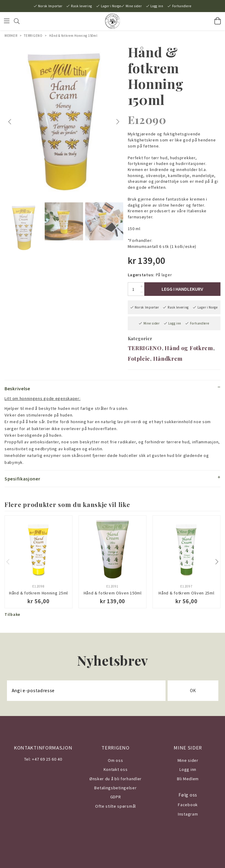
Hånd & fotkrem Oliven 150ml (113, 593)
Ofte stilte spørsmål (116, 806)
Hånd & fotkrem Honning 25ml (39, 593)
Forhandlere (182, 6)
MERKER (11, 36)
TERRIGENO (33, 36)
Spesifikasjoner (22, 479)
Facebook (188, 805)
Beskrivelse (17, 388)
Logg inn (157, 6)
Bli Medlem (188, 779)
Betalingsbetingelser (115, 788)
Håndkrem (168, 359)
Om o (113, 760)
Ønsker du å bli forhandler (116, 779)
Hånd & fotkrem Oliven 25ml (186, 593)
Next (118, 122)
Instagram (188, 814)
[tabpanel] (64, 122)
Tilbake (12, 614)
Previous (11, 122)
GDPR (116, 797)
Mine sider (134, 6)
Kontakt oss (116, 769)
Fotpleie (139, 359)
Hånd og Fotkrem (189, 348)
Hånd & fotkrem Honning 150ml (73, 36)
